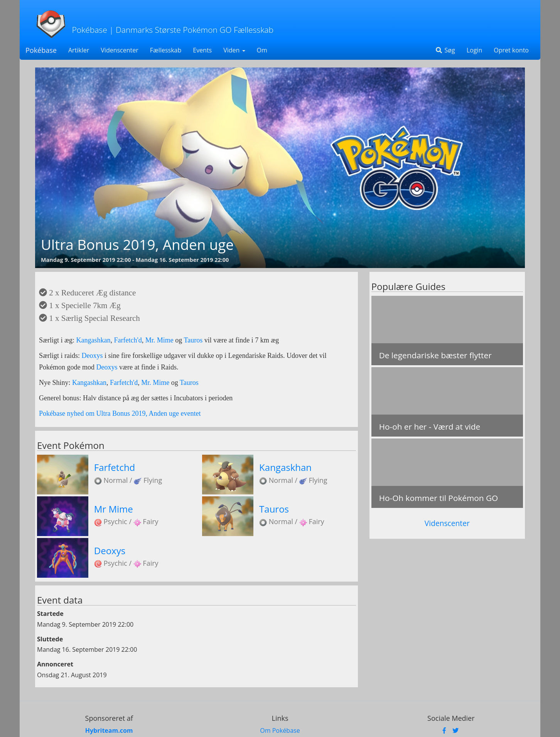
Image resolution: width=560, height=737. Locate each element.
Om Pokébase (280, 730)
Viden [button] (234, 50)
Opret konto (511, 50)
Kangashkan (94, 340)
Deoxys (93, 356)
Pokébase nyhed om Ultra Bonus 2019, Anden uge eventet (120, 413)
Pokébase (41, 50)
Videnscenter (119, 50)
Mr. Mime (159, 340)
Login (475, 50)
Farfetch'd (128, 340)
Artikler (79, 50)
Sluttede (50, 639)
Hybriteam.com (109, 730)
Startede (50, 614)
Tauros (193, 340)
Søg (445, 50)
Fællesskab (166, 50)
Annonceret (55, 664)
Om (262, 50)
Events (202, 50)
